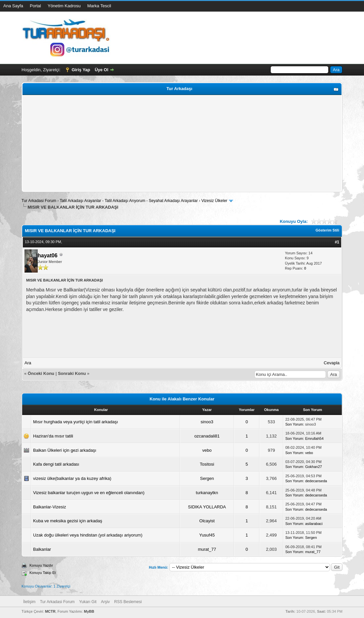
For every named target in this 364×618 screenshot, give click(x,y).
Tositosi (207, 464)
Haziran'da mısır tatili (53, 436)
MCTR (50, 611)
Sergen (207, 478)
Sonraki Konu (72, 373)
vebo (207, 450)
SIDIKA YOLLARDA (207, 507)
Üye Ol (101, 70)
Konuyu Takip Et (43, 573)
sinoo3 (207, 422)
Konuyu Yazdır (41, 565)
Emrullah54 (314, 438)
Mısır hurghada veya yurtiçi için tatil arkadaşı (76, 422)
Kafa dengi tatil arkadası (56, 464)
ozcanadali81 (207, 436)
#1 (337, 242)
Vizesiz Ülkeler (214, 201)
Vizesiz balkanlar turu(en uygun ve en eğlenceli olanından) (89, 493)
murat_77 (207, 549)
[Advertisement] (182, 143)
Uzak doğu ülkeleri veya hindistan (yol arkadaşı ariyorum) (88, 535)
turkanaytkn (207, 493)
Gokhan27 (314, 467)
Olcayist (207, 521)
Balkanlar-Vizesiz (49, 507)
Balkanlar (42, 549)
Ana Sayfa (13, 6)
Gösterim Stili (327, 230)
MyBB (89, 611)
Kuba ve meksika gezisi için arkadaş (68, 521)
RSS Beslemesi (128, 602)
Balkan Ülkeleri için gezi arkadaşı (65, 450)
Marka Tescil (99, 6)
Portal (35, 6)
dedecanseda (316, 481)
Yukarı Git (88, 602)
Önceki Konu (41, 373)
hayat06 (48, 256)
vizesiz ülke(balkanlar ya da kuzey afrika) (72, 478)
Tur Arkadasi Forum (39, 201)
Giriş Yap (81, 70)
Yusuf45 (207, 535)
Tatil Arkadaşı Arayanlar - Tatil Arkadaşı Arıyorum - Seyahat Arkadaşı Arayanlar (129, 201)
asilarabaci (314, 524)
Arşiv (105, 602)
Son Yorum (294, 424)
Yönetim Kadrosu (64, 6)
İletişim (29, 602)
